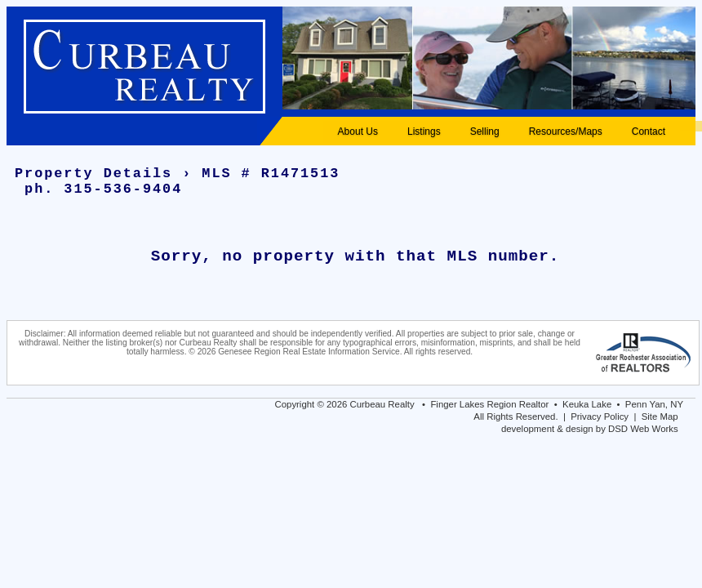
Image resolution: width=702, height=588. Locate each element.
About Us (358, 131)
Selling (485, 131)
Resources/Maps (566, 131)
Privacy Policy (600, 416)
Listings (424, 131)
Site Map (660, 416)
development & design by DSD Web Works (590, 429)
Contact (649, 131)
